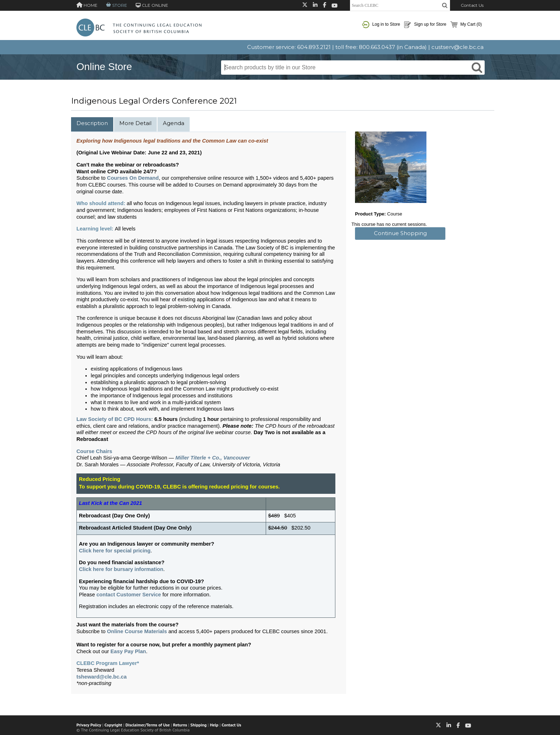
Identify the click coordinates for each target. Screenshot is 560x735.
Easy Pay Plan (128, 651)
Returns (180, 725)
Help (214, 725)
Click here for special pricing (115, 551)
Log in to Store (381, 25)
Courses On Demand (133, 178)
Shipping (198, 725)
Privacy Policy (89, 725)
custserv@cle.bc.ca (457, 47)
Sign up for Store (425, 25)
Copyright (113, 725)
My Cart (466, 25)
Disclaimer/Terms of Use (147, 725)
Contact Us (472, 5)
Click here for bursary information (121, 569)
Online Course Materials (137, 631)
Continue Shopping (400, 233)
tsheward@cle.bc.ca (102, 677)
